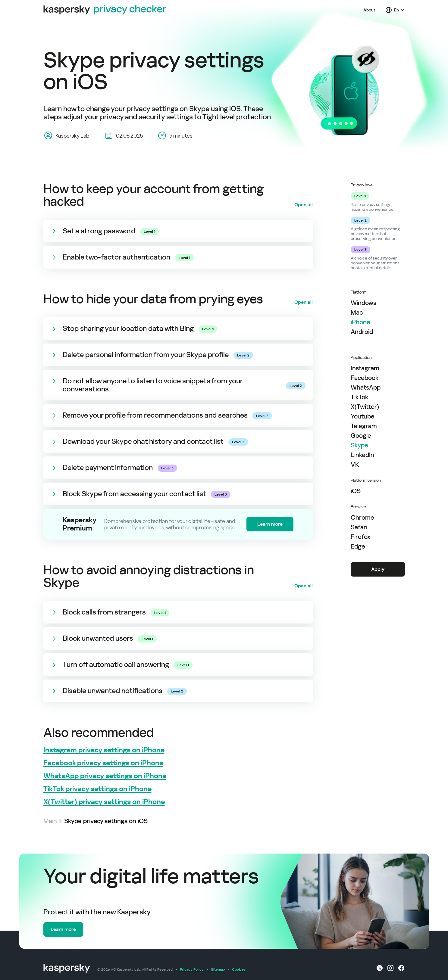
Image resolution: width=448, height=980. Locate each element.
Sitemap (218, 969)
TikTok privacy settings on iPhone (97, 789)
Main (50, 821)
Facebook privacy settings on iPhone (103, 763)
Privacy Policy (192, 969)
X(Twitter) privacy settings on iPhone (104, 802)
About (369, 10)
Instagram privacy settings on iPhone (104, 750)
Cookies (239, 969)
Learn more (270, 524)
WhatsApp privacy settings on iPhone (105, 776)
